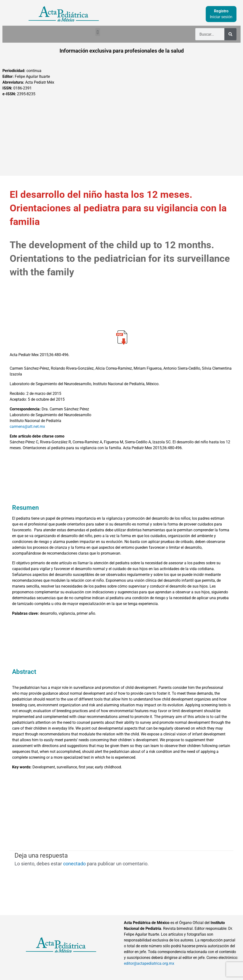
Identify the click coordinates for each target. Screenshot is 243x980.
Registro (221, 11)
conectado (74, 864)
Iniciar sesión (221, 17)
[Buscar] (230, 34)
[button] (98, 32)
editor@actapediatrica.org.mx (149, 963)
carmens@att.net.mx (27, 426)
